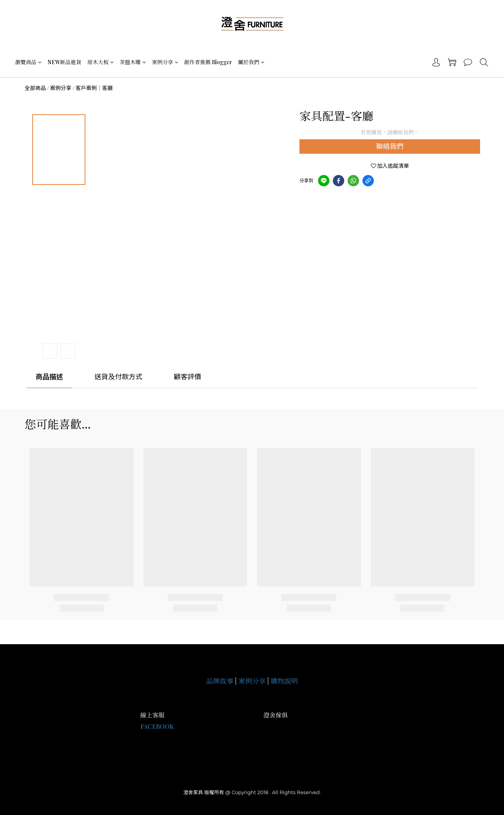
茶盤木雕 (133, 62)
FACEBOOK (157, 726)
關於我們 (251, 62)
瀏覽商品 (28, 62)
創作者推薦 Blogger (208, 62)
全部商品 (35, 88)
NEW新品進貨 (64, 62)
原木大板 (100, 62)
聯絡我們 (390, 147)
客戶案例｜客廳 (94, 88)
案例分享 (165, 62)
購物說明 (284, 681)
